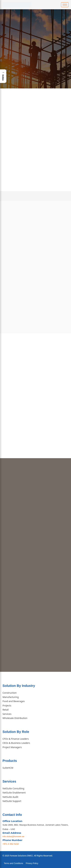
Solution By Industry (19, 686)
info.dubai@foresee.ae (13, 836)
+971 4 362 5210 (11, 844)
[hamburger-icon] (65, 5)
